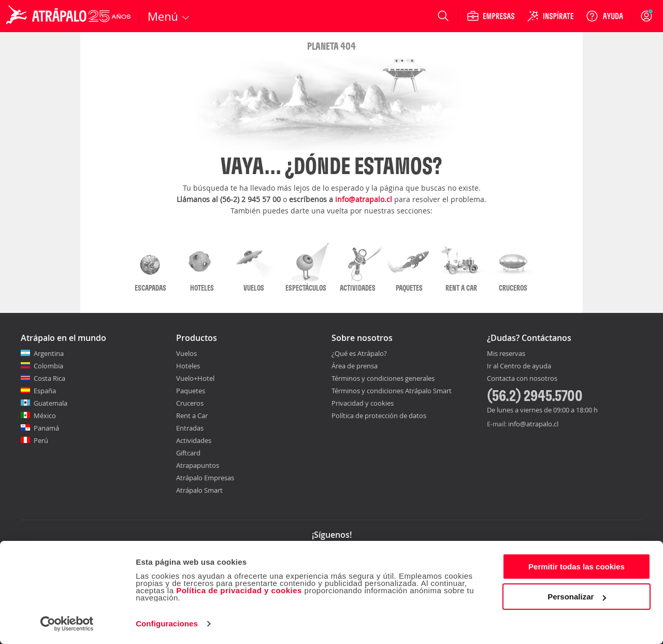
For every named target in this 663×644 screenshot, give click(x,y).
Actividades (194, 440)
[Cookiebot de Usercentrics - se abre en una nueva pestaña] (67, 624)
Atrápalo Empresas (205, 478)
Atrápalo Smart (199, 490)
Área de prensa (355, 366)
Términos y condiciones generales (383, 378)
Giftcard (188, 453)
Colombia (48, 366)
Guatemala (51, 403)
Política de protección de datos (379, 416)
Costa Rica (49, 378)
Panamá (46, 428)
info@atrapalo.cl (364, 199)
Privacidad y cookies (363, 403)
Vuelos (186, 353)
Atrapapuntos (198, 465)
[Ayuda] (604, 16)
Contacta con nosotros (522, 379)
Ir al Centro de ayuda (519, 366)
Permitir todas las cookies (576, 567)
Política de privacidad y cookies (239, 590)
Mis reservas (506, 354)
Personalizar (577, 597)
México (45, 416)
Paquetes (191, 391)
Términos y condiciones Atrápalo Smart (392, 391)
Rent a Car (192, 416)
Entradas (190, 428)
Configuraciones (167, 624)
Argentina (49, 353)
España (45, 391)
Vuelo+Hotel (195, 378)
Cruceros (190, 403)
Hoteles (188, 366)
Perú (41, 440)
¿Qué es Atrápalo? (359, 353)
